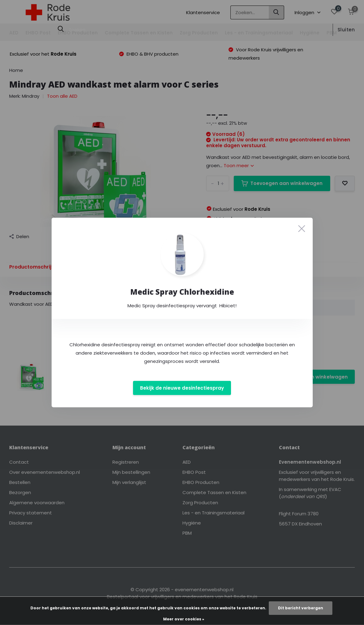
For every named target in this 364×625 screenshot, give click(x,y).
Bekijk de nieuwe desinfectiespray (182, 388)
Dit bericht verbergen (301, 608)
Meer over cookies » (184, 619)
